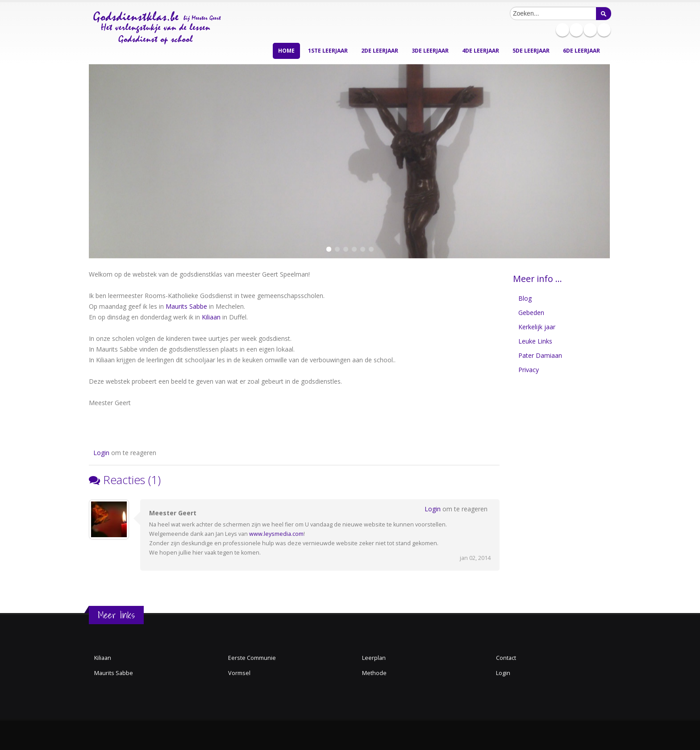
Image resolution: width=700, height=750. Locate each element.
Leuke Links (535, 341)
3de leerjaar (430, 51)
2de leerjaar (380, 51)
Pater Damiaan (540, 355)
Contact (506, 658)
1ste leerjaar (328, 51)
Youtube (604, 30)
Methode (374, 673)
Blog (525, 298)
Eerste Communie (252, 658)
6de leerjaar (581, 51)
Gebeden (531, 313)
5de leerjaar (531, 51)
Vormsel (239, 673)
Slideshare (576, 30)
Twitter (590, 30)
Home (286, 51)
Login (101, 453)
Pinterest (562, 30)
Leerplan (374, 658)
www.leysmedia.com (276, 534)
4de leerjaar (481, 51)
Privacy (529, 370)
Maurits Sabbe (186, 306)
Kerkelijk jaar (537, 327)
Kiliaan (211, 317)
